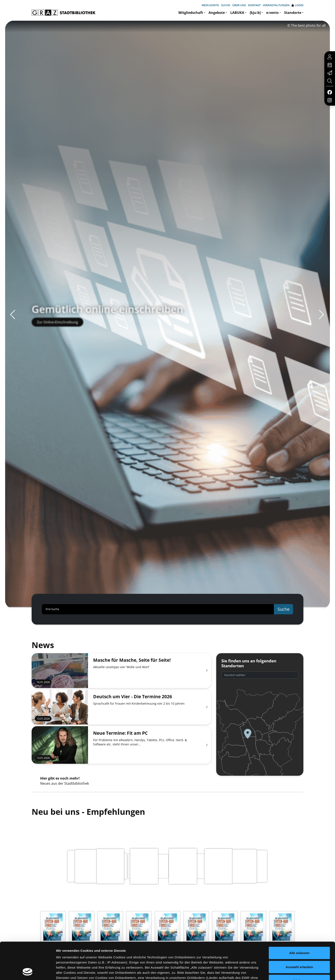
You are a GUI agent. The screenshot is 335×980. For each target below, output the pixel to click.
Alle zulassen (299, 918)
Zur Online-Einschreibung (57, 330)
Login (298, 5)
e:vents (272, 13)
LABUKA (237, 13)
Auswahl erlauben (299, 932)
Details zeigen (227, 972)
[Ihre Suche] (158, 609)
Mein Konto (210, 5)
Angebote (217, 13)
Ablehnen (299, 946)
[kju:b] (255, 13)
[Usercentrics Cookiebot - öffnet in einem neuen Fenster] (28, 972)
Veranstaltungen (276, 5)
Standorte (293, 13)
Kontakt (254, 5)
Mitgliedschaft (191, 13)
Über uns (239, 5)
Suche (226, 5)
